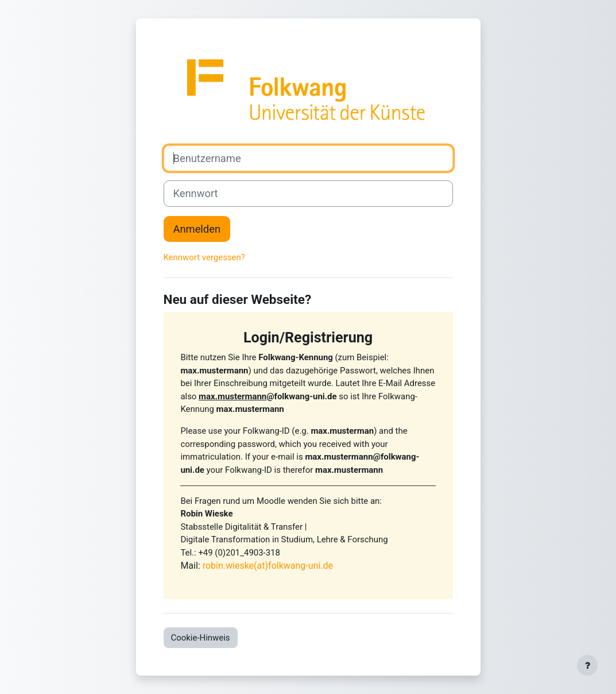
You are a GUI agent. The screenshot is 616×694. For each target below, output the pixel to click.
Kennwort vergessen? (204, 257)
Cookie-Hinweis (201, 638)
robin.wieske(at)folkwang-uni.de (268, 566)
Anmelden (197, 229)
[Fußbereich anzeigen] (587, 665)
